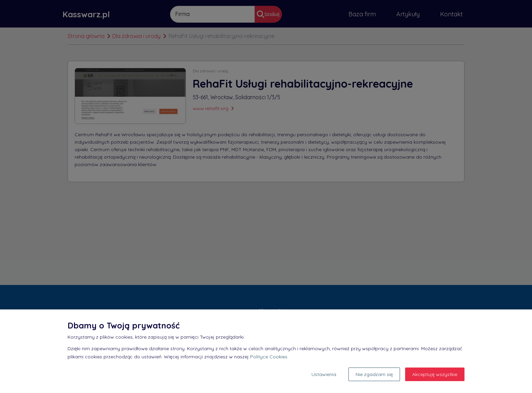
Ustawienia (324, 374)
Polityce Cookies (269, 357)
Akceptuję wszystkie (435, 374)
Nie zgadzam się (374, 374)
